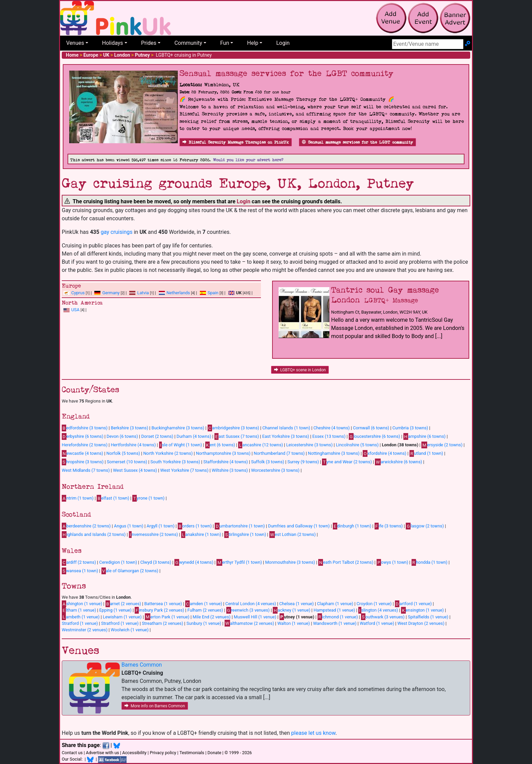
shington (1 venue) (82, 604)
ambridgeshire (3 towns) (233, 428)
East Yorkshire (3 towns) (286, 436)
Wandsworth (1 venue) (335, 623)
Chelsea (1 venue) (297, 604)
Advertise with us (102, 753)
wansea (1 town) (80, 571)
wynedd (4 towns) (194, 562)
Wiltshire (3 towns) (230, 470)
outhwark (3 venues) (383, 617)
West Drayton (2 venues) (421, 623)
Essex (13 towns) (329, 436)
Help (253, 43)
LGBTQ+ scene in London (300, 370)
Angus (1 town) (129, 526)
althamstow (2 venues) (249, 623)
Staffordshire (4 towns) (225, 462)
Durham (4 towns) (194, 436)
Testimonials (192, 753)
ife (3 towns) (389, 526)
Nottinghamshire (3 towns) (334, 453)
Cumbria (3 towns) (410, 428)
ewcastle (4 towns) (82, 453)
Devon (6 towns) (122, 436)
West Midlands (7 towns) (86, 470)
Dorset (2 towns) (157, 436)
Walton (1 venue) (293, 623)
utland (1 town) (426, 453)
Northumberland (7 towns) (279, 453)
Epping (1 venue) (116, 610)
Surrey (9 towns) (303, 462)
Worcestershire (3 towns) (275, 470)
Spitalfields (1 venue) (428, 617)
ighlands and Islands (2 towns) (94, 535)
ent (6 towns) (220, 445)
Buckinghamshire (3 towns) (178, 428)
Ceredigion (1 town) (118, 562)
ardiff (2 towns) (79, 562)
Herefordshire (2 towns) (85, 445)
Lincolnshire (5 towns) (357, 445)
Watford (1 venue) (377, 623)
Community (188, 43)
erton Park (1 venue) (167, 617)
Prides (149, 43)
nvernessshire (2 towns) (154, 535)
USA (75, 310)
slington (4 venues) (378, 610)
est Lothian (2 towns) (293, 535)
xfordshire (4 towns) (384, 453)
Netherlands (178, 293)
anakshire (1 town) (201, 535)
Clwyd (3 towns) (156, 562)
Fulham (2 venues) (205, 610)
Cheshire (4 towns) (332, 428)
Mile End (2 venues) (212, 617)
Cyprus (78, 293)
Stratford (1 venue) (80, 623)
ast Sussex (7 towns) (237, 436)
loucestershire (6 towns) (374, 436)
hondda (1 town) (430, 562)
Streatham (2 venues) (163, 623)
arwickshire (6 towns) (398, 462)
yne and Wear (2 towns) (347, 462)
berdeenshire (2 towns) (86, 526)
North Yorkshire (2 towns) (168, 453)
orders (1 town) (195, 526)
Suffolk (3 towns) (268, 462)
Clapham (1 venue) (335, 604)
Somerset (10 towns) (127, 462)
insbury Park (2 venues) (159, 610)
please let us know (313, 733)
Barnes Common (142, 665)
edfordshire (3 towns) (85, 428)
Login (283, 43)
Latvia (143, 293)
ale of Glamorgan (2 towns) (130, 571)
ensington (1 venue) (422, 610)
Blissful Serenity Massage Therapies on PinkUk (236, 142)
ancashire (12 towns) (261, 445)
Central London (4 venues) (251, 604)
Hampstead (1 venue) (334, 610)
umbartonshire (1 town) (240, 526)
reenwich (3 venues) (248, 610)
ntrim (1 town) (78, 498)
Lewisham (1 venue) (122, 617)
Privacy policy (163, 753)
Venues (75, 43)
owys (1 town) (392, 562)
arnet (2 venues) (123, 604)
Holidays (113, 43)
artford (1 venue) (413, 604)
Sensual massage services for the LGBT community (357, 142)
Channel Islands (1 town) (286, 428)
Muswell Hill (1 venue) (255, 617)
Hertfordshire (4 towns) (133, 445)
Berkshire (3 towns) (130, 428)
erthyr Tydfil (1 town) (239, 562)
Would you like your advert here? (248, 160)
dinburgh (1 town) (352, 526)
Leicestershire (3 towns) (309, 445)
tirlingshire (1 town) (245, 535)
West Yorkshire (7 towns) (184, 470)
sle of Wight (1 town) (180, 445)
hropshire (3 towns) (83, 462)
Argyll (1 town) (160, 526)
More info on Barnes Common (155, 706)
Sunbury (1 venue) (204, 623)
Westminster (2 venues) (85, 630)
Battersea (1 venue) (163, 604)
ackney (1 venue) (291, 610)
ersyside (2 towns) (442, 445)
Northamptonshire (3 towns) (223, 453)
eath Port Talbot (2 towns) (346, 562)
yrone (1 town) (148, 498)
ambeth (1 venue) (81, 617)
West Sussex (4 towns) (135, 470)
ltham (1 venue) (79, 610)
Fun (225, 43)
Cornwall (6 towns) (371, 428)
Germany (111, 293)
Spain (213, 293)
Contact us (72, 753)
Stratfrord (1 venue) (120, 623)
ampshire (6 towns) (424, 436)
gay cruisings (117, 232)
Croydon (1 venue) (374, 604)
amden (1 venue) (204, 604)
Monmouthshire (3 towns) (290, 562)
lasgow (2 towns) (425, 526)
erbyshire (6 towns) (83, 436)
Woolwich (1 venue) (130, 630)
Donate (214, 753)
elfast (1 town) (113, 498)
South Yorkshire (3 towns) (175, 462)
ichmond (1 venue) (338, 617)
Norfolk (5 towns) (123, 453)
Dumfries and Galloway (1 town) (299, 526)
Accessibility (134, 753)
